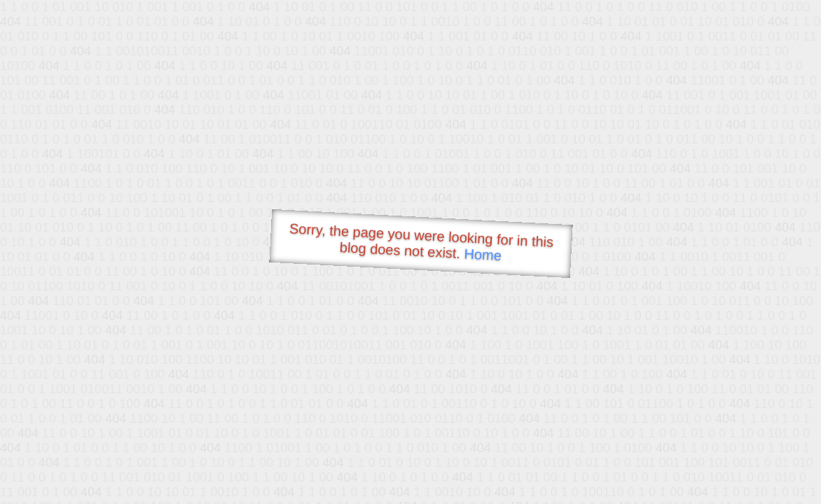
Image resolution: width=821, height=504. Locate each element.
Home (483, 254)
